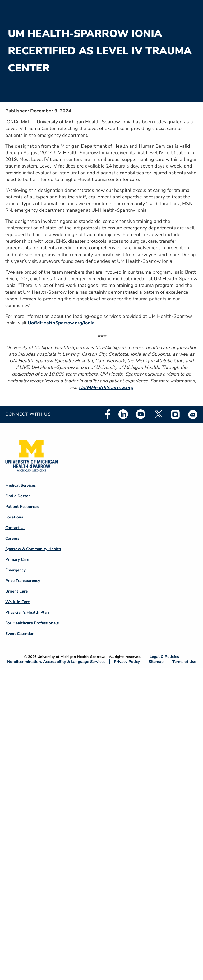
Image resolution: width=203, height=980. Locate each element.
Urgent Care (17, 591)
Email (193, 414)
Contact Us (15, 528)
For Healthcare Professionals (32, 623)
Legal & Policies (164, 657)
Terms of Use (184, 661)
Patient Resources (22, 507)
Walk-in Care (18, 602)
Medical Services (20, 485)
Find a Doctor (18, 496)
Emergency (15, 570)
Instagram (176, 414)
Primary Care (17, 559)
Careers (12, 538)
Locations (14, 517)
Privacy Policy (127, 661)
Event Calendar (19, 634)
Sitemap (156, 661)
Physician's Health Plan (27, 612)
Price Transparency (23, 581)
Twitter (158, 414)
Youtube (141, 414)
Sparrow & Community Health (33, 549)
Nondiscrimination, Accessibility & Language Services (56, 661)
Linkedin (123, 414)
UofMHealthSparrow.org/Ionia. (61, 323)
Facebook (108, 414)
